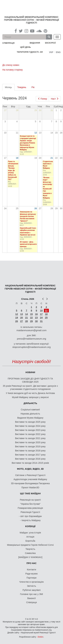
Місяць (10, 88)
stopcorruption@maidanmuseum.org (32, 347)
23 (36, 318)
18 (17, 158)
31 (41, 321)
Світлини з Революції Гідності (30, 475)
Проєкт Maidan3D (30, 487)
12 (36, 133)
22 (31, 318)
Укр (51, 52)
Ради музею (31, 574)
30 (36, 321)
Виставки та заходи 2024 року (30, 426)
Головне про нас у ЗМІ (31, 594)
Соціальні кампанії (30, 410)
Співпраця (32, 602)
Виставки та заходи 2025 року (30, 422)
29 (31, 321)
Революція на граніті (30, 500)
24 (41, 318)
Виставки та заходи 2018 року (30, 451)
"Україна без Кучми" (30, 504)
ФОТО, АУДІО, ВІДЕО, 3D (30, 469)
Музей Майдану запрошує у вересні (30, 397)
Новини (30, 372)
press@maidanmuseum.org (31, 339)
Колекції (30, 526)
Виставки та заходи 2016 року (30, 459)
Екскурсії (50, 43)
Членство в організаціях (31, 582)
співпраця (8, 43)
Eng (58, 52)
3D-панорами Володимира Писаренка (30, 483)
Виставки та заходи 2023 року (30, 430)
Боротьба (30, 541)
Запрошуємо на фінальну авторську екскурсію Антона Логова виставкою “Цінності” (28, 216)
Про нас (31, 563)
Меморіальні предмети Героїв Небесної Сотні (30, 545)
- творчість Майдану (30, 520)
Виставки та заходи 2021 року (30, 438)
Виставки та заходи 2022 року (30, 434)
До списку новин (11, 65)
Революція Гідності (30, 512)
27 (21, 321)
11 (46, 310)
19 (17, 318)
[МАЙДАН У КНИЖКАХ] (30, 557)
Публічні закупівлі (32, 590)
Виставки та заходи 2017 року (30, 455)
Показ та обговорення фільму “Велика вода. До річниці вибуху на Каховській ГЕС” (13, 170)
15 (31, 314)
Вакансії (31, 598)
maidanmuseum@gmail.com (31, 330)
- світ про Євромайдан (30, 516)
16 (36, 314)
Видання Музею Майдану (30, 418)
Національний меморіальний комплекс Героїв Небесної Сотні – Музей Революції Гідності (32, 20)
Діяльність (30, 403)
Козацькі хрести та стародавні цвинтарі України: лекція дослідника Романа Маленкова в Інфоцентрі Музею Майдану (28, 143)
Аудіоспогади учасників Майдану (30, 479)
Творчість (30, 549)
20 (21, 318)
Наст (55, 99)
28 (27, 321)
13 (21, 314)
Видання (35, 43)
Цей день (28, 47)
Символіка (30, 553)
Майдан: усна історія (30, 533)
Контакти (31, 570)
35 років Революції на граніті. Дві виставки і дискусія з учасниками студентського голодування (30, 387)
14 (27, 314)
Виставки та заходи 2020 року (30, 442)
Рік (33, 87)
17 (41, 314)
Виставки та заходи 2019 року (30, 446)
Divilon (40, 637)
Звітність (32, 586)
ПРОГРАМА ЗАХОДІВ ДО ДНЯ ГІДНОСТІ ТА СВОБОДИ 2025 (30, 380)
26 (36, 208)
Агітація (30, 537)
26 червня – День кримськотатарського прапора (28, 244)
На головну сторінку (13, 70)
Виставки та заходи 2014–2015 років (30, 463)
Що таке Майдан (30, 493)
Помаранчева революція (30, 508)
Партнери (32, 578)
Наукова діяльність (30, 414)
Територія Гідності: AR (30, 52)
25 (46, 318)
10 (41, 310)
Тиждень (22, 87)
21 (52, 158)
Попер (42, 99)
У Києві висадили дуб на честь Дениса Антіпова (30, 393)
